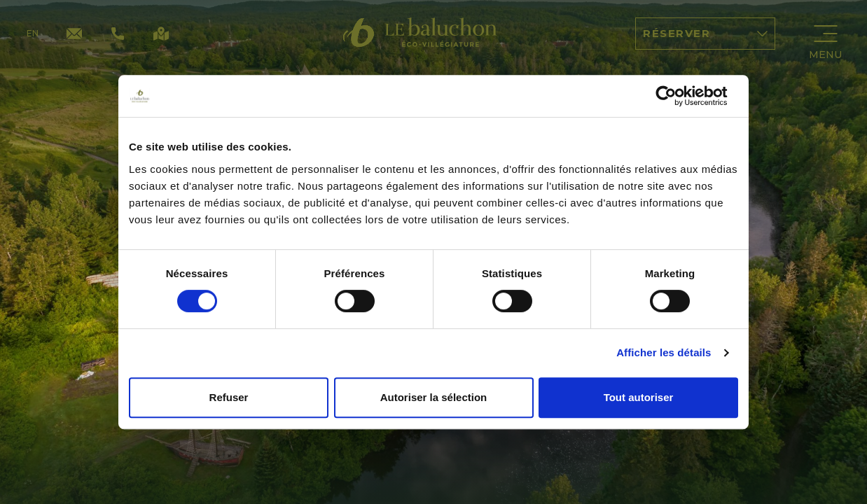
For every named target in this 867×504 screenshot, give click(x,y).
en (33, 34)
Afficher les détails (664, 352)
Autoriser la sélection (434, 397)
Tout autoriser (639, 397)
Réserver (705, 33)
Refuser (229, 397)
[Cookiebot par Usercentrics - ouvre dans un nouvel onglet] (677, 96)
